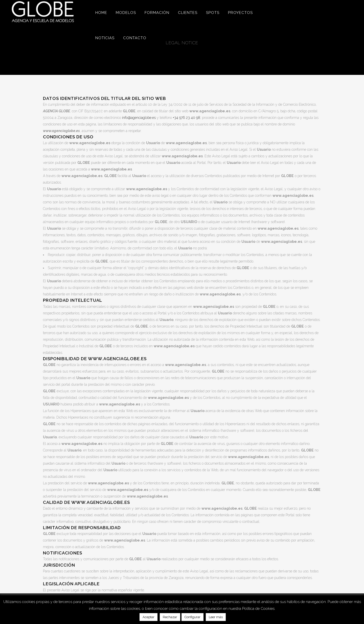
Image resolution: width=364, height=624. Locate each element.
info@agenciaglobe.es (139, 118)
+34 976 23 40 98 (187, 118)
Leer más (216, 617)
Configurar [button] (192, 617)
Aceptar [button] (149, 617)
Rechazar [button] (170, 617)
